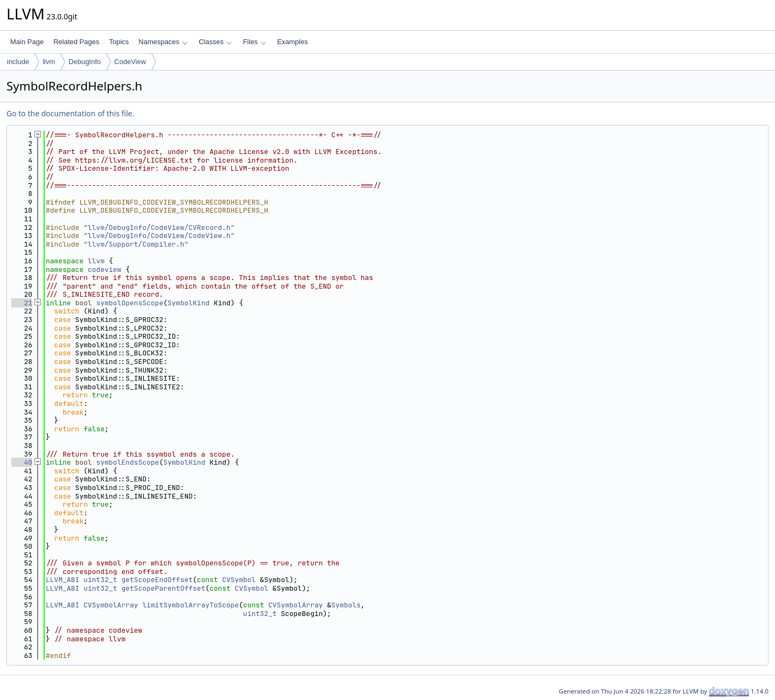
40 (22, 462)
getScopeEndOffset (157, 580)
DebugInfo (84, 62)
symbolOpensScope (130, 303)
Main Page (27, 42)
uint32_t (100, 580)
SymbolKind (188, 303)
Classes (215, 42)
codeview (104, 269)
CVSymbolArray (111, 605)
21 (22, 303)
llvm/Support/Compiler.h (136, 244)
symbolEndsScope (128, 462)
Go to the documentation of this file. (70, 113)
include (18, 62)
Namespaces (163, 42)
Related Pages (76, 42)
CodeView (130, 62)
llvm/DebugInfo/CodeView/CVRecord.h (159, 227)
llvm (49, 62)
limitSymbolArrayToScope (190, 605)
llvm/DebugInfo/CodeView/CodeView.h (159, 236)
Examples (293, 42)
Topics (119, 42)
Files (254, 42)
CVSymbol (239, 580)
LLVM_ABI (62, 580)
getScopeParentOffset (163, 588)
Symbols (346, 605)
